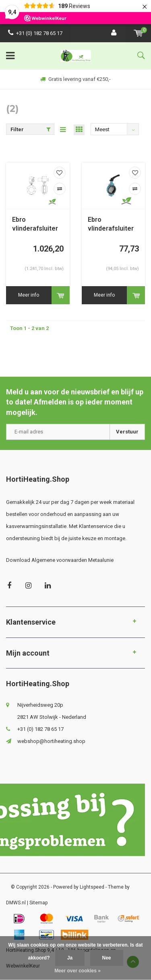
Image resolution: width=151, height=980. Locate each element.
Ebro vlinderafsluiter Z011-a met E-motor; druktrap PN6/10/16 (36, 225)
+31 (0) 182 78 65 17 (35, 33)
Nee (107, 958)
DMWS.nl (16, 903)
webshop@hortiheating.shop (51, 741)
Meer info (29, 295)
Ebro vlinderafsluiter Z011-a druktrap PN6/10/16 (112, 225)
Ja (70, 958)
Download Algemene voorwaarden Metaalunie (60, 560)
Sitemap (38, 903)
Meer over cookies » (78, 971)
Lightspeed (92, 887)
